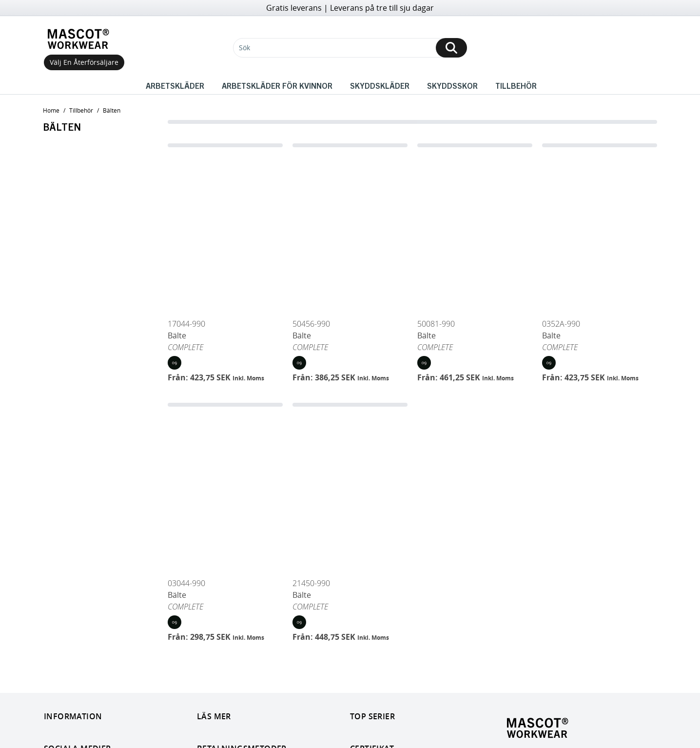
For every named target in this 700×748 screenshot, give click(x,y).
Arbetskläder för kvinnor (277, 85)
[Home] (80, 39)
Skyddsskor (452, 85)
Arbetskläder (175, 85)
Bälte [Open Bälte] (177, 335)
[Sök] (350, 48)
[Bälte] (225, 229)
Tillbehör (516, 85)
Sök (244, 48)
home (51, 110)
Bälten (112, 110)
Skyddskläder (380, 85)
